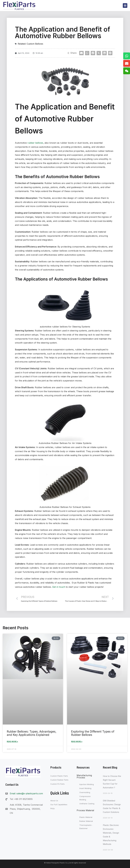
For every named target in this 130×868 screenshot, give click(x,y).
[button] (125, 6)
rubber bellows (35, 143)
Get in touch (59, 587)
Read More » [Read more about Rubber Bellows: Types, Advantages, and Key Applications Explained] (12, 741)
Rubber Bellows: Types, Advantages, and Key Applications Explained (32, 733)
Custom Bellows (35, 44)
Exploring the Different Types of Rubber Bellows (93, 733)
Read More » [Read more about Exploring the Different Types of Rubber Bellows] (77, 741)
